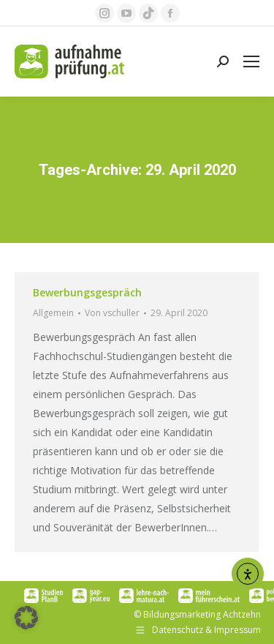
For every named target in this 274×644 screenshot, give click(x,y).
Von (112, 313)
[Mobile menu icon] (251, 61)
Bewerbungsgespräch (87, 292)
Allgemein (53, 313)
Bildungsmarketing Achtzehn (202, 614)
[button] (26, 618)
